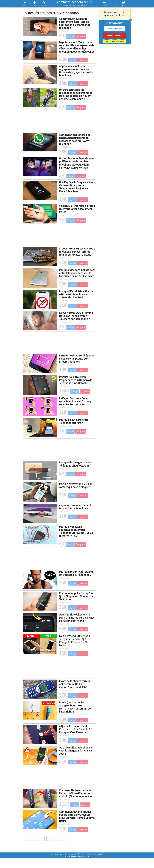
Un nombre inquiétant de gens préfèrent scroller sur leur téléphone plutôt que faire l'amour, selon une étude (77, 163)
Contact (63, 854)
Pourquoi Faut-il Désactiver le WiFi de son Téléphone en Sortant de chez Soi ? (76, 294)
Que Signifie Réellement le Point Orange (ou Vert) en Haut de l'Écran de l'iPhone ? (77, 618)
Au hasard (114, 5)
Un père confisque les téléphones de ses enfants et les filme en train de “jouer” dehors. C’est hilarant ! (76, 94)
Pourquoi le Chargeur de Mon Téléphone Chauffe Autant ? (76, 464)
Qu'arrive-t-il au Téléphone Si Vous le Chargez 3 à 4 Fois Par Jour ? (76, 751)
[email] (115, 29)
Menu (25, 5)
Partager (70, 36)
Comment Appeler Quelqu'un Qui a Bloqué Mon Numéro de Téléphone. (76, 596)
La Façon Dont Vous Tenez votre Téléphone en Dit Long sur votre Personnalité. (75, 401)
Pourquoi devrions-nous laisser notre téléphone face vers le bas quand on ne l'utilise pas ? (77, 273)
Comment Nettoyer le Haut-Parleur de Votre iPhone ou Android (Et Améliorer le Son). (76, 793)
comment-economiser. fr (74, 3)
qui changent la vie (115, 15)
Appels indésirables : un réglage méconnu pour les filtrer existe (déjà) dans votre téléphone (76, 71)
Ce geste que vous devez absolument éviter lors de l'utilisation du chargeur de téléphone (75, 23)
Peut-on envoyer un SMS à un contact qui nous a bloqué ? (76, 485)
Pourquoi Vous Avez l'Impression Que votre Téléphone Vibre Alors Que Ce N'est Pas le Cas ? (76, 531)
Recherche (44, 5)
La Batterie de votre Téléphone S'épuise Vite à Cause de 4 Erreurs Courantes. (77, 359)
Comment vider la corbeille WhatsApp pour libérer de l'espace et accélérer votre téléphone (75, 139)
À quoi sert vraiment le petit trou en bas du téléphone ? (75, 507)
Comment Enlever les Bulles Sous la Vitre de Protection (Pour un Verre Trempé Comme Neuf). (77, 816)
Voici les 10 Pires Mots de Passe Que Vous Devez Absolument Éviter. (77, 209)
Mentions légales (74, 854)
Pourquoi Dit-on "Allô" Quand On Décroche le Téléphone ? (76, 573)
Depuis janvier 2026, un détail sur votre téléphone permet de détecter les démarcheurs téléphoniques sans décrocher (77, 47)
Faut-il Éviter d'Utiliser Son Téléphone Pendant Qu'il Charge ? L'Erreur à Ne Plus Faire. (74, 641)
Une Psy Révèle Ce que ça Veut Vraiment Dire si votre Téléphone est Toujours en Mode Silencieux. (76, 187)
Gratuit (105, 5)
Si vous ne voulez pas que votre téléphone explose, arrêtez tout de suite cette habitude (77, 252)
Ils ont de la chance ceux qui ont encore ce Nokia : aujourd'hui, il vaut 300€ (75, 684)
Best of (34, 5)
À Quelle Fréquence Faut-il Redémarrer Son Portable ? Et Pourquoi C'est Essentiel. (76, 729)
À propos (124, 5)
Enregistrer (80, 36)
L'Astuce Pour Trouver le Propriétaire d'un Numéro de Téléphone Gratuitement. (76, 380)
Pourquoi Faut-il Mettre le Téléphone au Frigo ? (74, 421)
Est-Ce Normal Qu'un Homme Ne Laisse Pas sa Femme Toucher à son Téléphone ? (76, 316)
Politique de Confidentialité (93, 854)
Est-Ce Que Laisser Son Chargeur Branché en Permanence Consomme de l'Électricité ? (75, 707)
